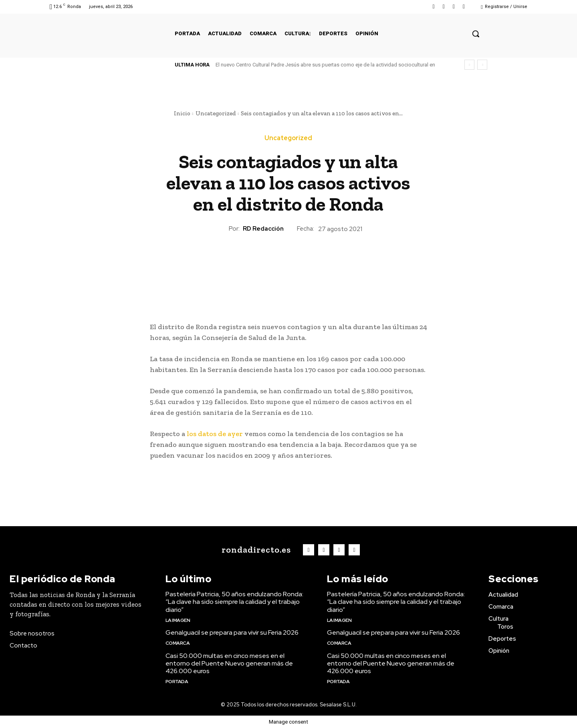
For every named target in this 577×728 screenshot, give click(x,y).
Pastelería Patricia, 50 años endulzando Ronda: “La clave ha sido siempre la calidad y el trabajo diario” (234, 602)
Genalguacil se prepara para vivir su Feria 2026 (232, 632)
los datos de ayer (215, 434)
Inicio (182, 113)
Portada (177, 682)
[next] (482, 65)
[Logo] (254, 550)
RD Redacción (263, 229)
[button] (476, 34)
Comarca (178, 643)
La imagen (178, 620)
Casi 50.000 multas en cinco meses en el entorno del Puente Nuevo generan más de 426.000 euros (229, 663)
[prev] (469, 65)
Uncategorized (216, 113)
